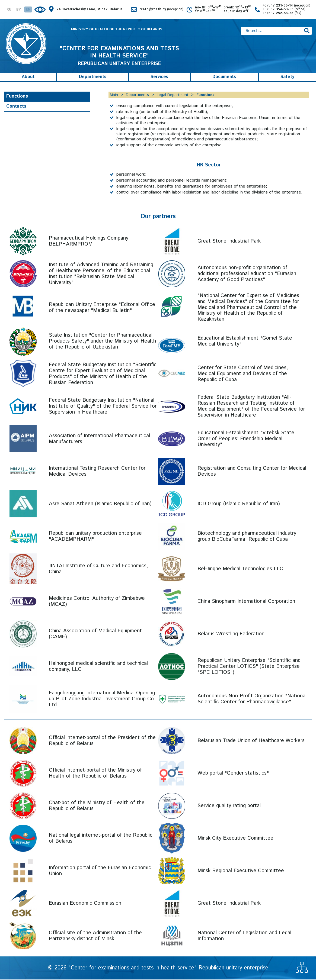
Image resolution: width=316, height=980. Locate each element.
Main (114, 95)
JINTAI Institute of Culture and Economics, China (98, 570)
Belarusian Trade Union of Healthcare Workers (251, 741)
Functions (17, 97)
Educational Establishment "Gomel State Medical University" (245, 342)
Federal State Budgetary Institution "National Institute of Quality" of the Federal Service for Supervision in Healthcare (103, 407)
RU (9, 10)
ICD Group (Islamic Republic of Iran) (239, 504)
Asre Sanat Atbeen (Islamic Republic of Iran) (100, 504)
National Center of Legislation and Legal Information (244, 937)
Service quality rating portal (229, 806)
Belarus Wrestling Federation (231, 635)
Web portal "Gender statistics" (233, 774)
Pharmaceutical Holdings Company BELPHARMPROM (89, 242)
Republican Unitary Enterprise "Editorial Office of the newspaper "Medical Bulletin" (102, 308)
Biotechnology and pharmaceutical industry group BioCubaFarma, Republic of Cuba (247, 537)
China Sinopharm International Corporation (246, 602)
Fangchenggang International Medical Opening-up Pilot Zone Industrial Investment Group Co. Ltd (103, 700)
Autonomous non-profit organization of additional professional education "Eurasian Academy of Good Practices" (247, 274)
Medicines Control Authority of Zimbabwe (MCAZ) (97, 602)
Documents (224, 77)
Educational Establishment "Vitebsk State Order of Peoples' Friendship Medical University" (246, 439)
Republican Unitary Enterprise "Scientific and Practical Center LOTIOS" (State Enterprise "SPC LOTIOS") (249, 667)
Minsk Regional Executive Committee (241, 871)
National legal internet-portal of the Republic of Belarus (101, 839)
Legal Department (173, 95)
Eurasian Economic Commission (85, 904)
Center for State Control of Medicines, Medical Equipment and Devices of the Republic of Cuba (243, 374)
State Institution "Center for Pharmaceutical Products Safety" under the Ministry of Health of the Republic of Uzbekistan (102, 342)
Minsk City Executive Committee (235, 839)
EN (28, 10)
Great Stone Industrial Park (229, 242)
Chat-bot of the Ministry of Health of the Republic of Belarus (97, 806)
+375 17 (286, 6)
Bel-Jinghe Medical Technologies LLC (240, 570)
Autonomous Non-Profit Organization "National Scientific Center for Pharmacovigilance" (252, 700)
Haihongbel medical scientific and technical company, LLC (98, 667)
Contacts (16, 107)
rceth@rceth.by (161, 9)
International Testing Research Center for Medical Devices (97, 472)
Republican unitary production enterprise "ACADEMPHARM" (95, 537)
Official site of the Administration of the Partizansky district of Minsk (95, 937)
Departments (93, 77)
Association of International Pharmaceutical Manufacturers (99, 439)
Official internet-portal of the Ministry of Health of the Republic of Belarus (95, 774)
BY (19, 10)
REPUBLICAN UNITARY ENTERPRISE (119, 57)
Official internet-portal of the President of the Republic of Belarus (102, 741)
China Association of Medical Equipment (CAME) (95, 635)
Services (159, 77)
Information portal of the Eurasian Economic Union (100, 871)
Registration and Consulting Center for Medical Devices (252, 472)
